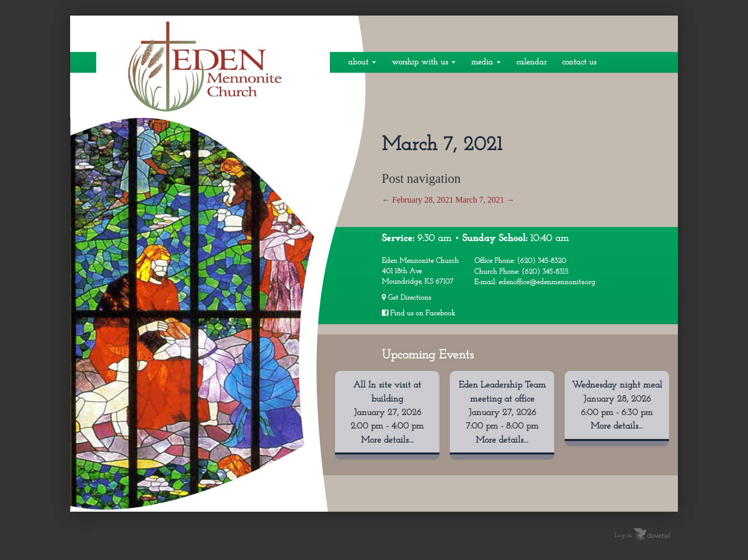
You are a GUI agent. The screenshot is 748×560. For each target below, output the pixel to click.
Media (486, 62)
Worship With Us (424, 62)
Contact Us (579, 62)
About (362, 62)
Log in (623, 536)
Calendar (531, 62)
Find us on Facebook (418, 313)
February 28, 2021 (418, 200)
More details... (387, 440)
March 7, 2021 (485, 200)
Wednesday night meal (617, 385)
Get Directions (406, 298)
